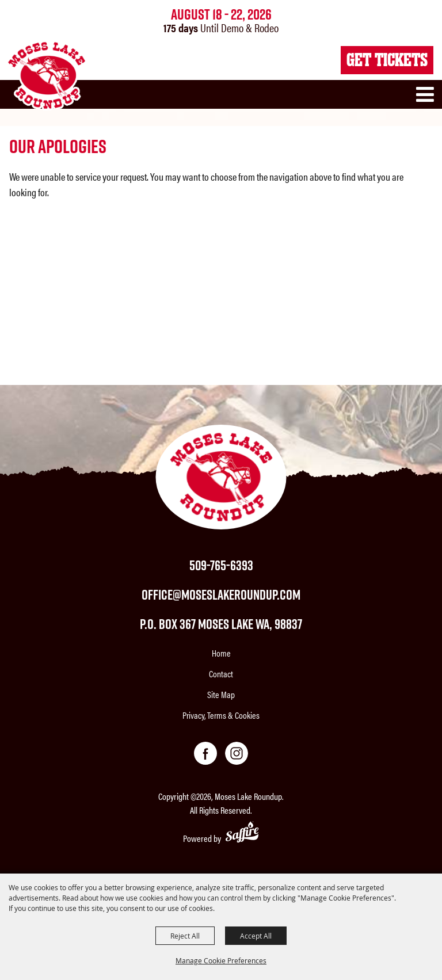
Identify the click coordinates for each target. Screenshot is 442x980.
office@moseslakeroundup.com (221, 594)
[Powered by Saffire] (242, 834)
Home (221, 653)
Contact (221, 674)
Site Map (221, 694)
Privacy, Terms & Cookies (221, 715)
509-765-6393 (221, 565)
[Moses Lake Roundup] (46, 75)
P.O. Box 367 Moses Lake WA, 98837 (221, 624)
